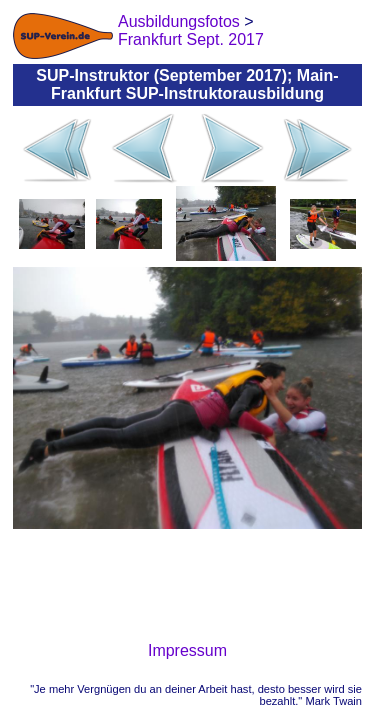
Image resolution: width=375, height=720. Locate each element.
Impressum (187, 650)
